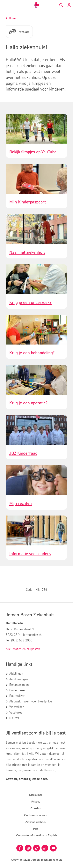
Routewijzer (17, 696)
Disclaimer (36, 795)
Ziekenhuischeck (36, 822)
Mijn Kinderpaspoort (28, 202)
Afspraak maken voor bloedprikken (32, 701)
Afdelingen (16, 674)
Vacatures (16, 713)
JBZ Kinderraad (23, 453)
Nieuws (14, 718)
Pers (36, 829)
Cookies (36, 808)
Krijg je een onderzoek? (30, 303)
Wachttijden (17, 707)
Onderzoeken (18, 690)
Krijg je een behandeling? (32, 353)
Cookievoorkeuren (36, 815)
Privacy (36, 801)
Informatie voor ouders (30, 554)
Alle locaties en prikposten (23, 649)
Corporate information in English (36, 835)
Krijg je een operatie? (29, 403)
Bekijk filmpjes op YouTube (33, 152)
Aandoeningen (19, 679)
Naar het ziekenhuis (27, 252)
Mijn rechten (21, 503)
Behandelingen (19, 685)
